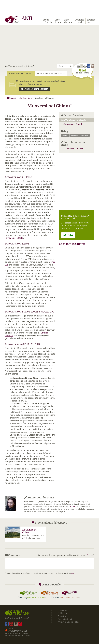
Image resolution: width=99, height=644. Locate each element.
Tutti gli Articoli (65, 619)
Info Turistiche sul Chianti (72, 120)
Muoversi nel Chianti (73, 124)
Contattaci (62, 616)
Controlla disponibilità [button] (35, 89)
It (82, 66)
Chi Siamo (62, 610)
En (78, 66)
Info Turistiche (25, 98)
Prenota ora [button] (91, 21)
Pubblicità (63, 613)
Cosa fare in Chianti (72, 244)
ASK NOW (68, 235)
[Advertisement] (49, 44)
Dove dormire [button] (68, 21)
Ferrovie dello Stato (14, 238)
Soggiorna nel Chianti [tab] (21, 73)
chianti (65, 135)
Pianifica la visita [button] (80, 21)
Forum (73, 506)
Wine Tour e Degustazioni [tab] (51, 73)
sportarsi (84, 135)
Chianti (11, 98)
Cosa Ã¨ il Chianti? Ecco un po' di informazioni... (33, 537)
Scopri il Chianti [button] (47, 21)
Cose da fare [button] (58, 21)
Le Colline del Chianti (75, 149)
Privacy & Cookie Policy (68, 622)
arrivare (74, 135)
